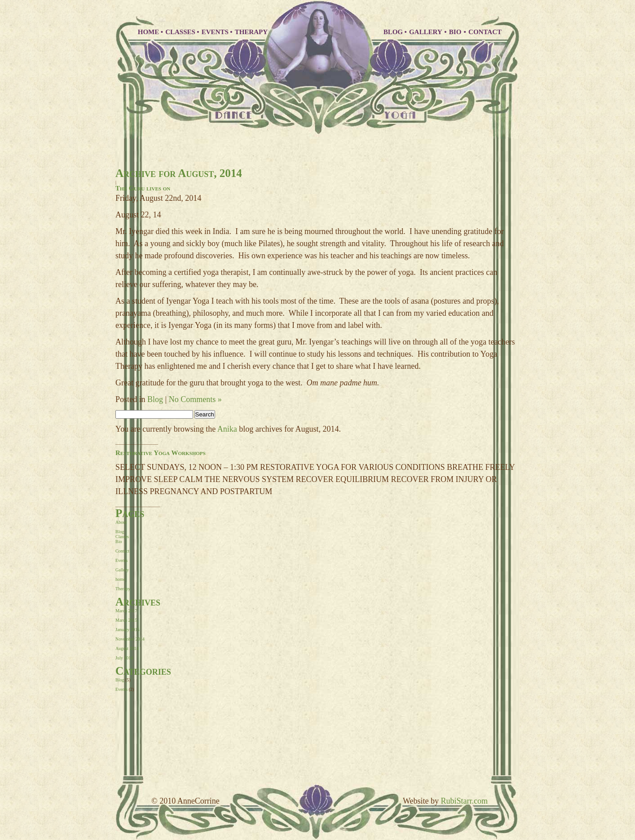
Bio (119, 542)
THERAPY (251, 32)
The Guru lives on (143, 188)
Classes (122, 537)
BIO (456, 32)
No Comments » (195, 399)
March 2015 (126, 620)
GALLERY (426, 32)
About (121, 522)
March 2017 (126, 611)
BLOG (393, 32)
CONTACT (485, 32)
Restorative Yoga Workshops (161, 453)
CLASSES (180, 32)
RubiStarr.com (465, 801)
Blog (155, 399)
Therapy (123, 589)
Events (121, 560)
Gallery (122, 570)
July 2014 (124, 658)
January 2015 (128, 630)
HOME (149, 32)
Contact (122, 551)
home (120, 579)
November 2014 (130, 639)
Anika (227, 429)
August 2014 (127, 648)
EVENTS (215, 32)
